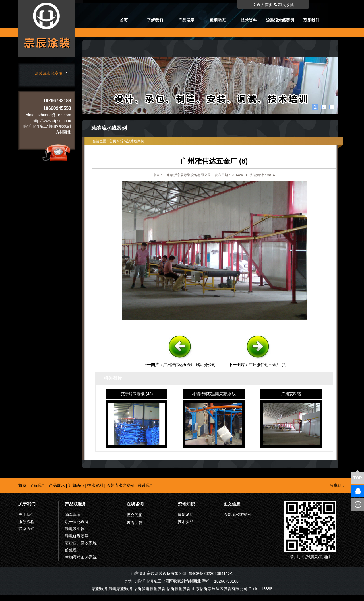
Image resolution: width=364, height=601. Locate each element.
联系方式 (26, 529)
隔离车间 (73, 514)
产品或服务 (76, 504)
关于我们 (27, 504)
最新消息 (186, 514)
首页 (124, 20)
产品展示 (186, 20)
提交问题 (135, 515)
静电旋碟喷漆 (77, 536)
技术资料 (249, 20)
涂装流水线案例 (280, 20)
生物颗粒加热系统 (81, 557)
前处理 (71, 550)
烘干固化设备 (77, 522)
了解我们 (155, 20)
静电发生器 (75, 529)
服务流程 (26, 522)
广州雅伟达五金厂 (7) (267, 365)
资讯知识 (186, 504)
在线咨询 (135, 504)
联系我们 (311, 20)
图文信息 (232, 504)
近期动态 (218, 20)
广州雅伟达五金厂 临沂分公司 (189, 365)
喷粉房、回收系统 (81, 543)
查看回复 (135, 523)
